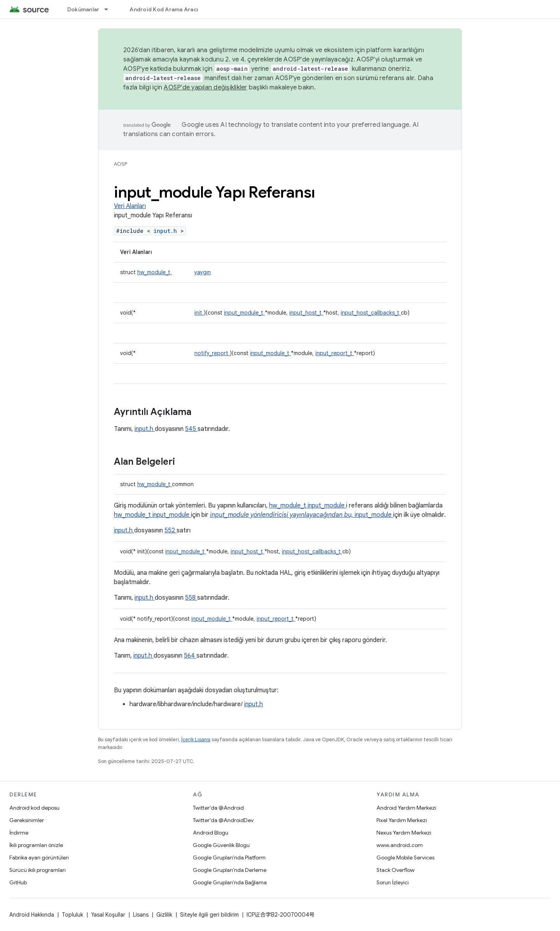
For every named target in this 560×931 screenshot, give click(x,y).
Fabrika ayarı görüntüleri (39, 857)
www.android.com (400, 845)
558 (191, 598)
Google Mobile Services (405, 857)
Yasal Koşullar (108, 915)
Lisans (141, 915)
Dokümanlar (83, 9)
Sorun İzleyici (393, 882)
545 (191, 429)
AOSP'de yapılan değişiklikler (205, 87)
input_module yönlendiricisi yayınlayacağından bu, (282, 515)
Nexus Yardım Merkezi (404, 833)
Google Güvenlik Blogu (221, 845)
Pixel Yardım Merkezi (402, 820)
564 (190, 656)
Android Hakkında (32, 915)
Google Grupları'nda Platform (229, 857)
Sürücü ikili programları (38, 870)
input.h (167, 231)
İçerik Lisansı (196, 739)
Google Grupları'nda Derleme (230, 870)
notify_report (212, 353)
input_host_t (306, 313)
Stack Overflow (395, 870)
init (199, 313)
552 (171, 530)
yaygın (203, 272)
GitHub (18, 882)
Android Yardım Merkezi (406, 808)
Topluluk (73, 915)
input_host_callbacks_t (371, 313)
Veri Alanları (130, 206)
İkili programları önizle (36, 845)
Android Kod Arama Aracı (164, 9)
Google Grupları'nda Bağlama (230, 882)
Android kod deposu (34, 808)
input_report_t (335, 353)
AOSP (121, 164)
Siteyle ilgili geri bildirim (209, 915)
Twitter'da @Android (218, 808)
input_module (327, 506)
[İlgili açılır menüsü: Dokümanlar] (110, 9)
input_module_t (244, 313)
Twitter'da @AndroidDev (223, 820)
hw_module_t (155, 272)
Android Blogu (211, 833)
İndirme (19, 833)
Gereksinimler (27, 820)
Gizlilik (164, 915)
